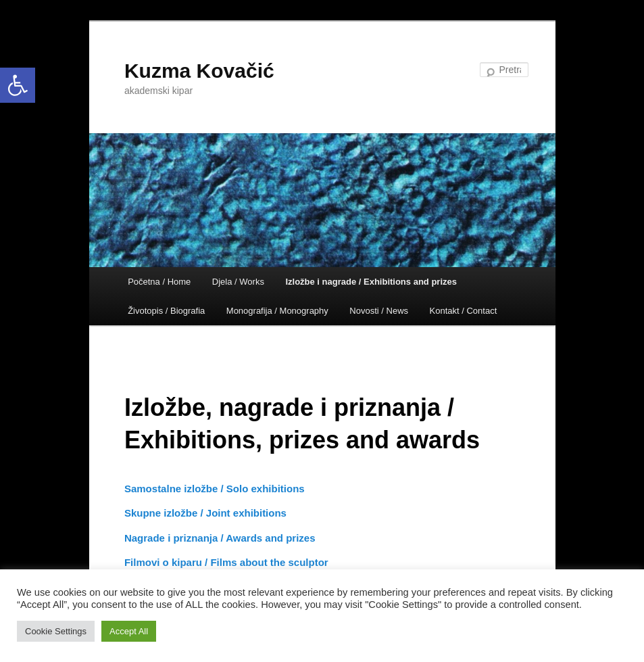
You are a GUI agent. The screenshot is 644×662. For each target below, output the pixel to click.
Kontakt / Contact (464, 311)
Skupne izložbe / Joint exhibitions (205, 513)
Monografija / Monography (277, 311)
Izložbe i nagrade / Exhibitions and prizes (371, 282)
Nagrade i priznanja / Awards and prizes (220, 538)
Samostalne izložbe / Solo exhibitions (215, 489)
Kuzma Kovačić (199, 71)
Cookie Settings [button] (56, 631)
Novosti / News (379, 311)
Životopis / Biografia (166, 311)
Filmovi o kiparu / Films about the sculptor (226, 562)
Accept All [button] (129, 631)
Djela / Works (238, 282)
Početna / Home (159, 282)
